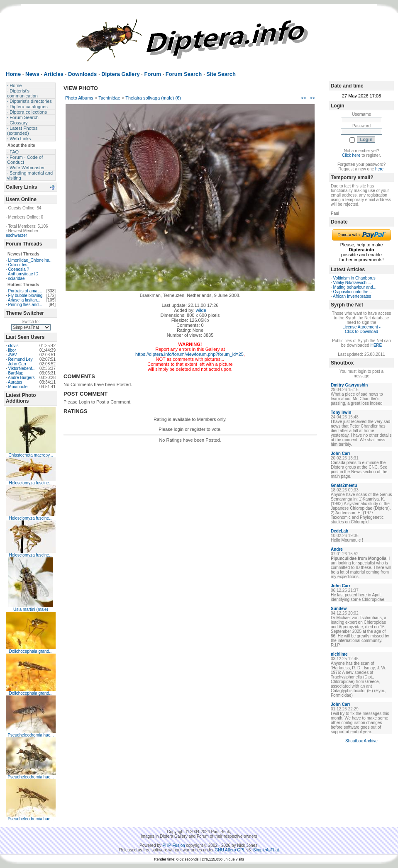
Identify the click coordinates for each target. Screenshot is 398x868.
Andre (337, 549)
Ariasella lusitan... (24, 300)
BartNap (16, 373)
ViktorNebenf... (22, 368)
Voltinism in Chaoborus (354, 278)
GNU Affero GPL (230, 850)
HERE (376, 345)
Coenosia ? (19, 269)
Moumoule (18, 387)
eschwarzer (16, 235)
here (379, 169)
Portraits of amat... (25, 291)
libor (12, 350)
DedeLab (339, 531)
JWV (13, 355)
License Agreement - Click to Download (361, 329)
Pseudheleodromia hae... (31, 735)
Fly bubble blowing (26, 295)
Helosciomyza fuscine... (31, 483)
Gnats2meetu (344, 485)
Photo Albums (79, 98)
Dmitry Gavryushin (349, 385)
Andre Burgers (21, 378)
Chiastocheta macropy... (31, 455)
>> (312, 98)
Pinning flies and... (25, 305)
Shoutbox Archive (361, 741)
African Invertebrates (352, 296)
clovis (13, 346)
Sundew (339, 609)
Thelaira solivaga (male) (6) (153, 98)
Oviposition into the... (353, 292)
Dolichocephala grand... (31, 651)
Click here (351, 155)
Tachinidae (109, 98)
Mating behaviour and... (355, 287)
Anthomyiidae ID (23, 274)
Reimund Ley (21, 359)
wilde (201, 310)
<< (304, 98)
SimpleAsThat (266, 850)
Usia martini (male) (31, 609)
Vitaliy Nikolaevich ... (352, 283)
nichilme (339, 654)
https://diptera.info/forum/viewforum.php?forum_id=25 (189, 354)
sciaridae (17, 278)
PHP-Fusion (174, 845)
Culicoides (18, 265)
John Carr (17, 364)
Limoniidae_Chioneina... (31, 260)
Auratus (15, 382)
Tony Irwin (341, 412)
